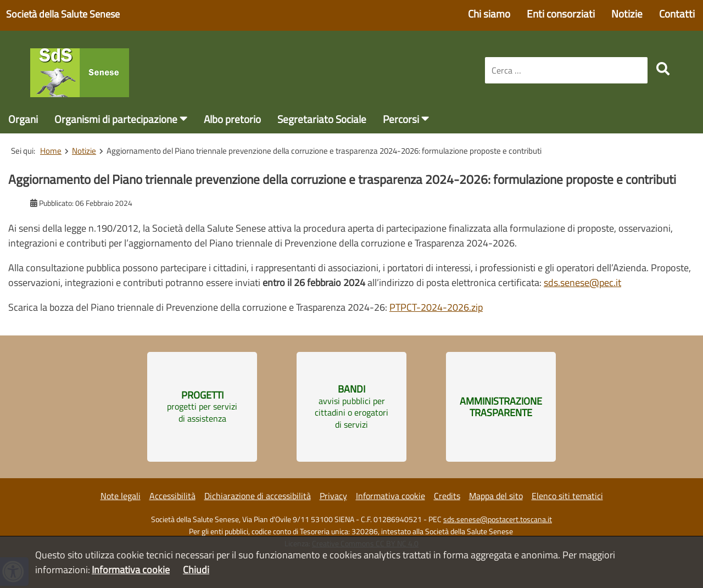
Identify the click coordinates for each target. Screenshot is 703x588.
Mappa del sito (496, 496)
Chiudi (196, 570)
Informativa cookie (390, 496)
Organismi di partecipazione (116, 119)
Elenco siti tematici (567, 496)
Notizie (627, 13)
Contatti (677, 13)
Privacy (333, 496)
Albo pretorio (232, 119)
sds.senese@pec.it (582, 282)
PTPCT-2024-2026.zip (436, 307)
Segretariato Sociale (322, 119)
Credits (447, 496)
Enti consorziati (561, 13)
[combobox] (566, 70)
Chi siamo (489, 13)
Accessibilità (172, 496)
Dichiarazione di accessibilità (258, 496)
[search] (663, 69)
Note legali (121, 496)
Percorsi (401, 119)
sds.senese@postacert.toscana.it (498, 519)
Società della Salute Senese (63, 14)
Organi (23, 119)
